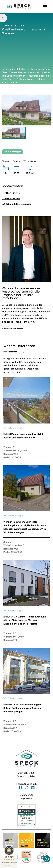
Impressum (27, 798)
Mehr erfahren (10, 352)
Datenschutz (27, 795)
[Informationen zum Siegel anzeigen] (9, 865)
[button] (47, 859)
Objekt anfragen (13, 152)
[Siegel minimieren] (15, 850)
